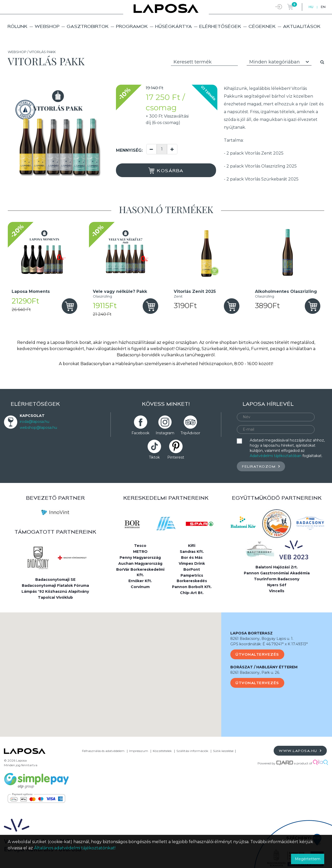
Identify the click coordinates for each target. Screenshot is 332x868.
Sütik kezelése (223, 751)
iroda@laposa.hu (34, 422)
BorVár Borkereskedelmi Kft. (140, 572)
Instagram (165, 433)
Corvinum (140, 587)
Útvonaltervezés (257, 654)
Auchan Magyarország (140, 563)
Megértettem (308, 859)
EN (323, 7)
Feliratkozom (261, 466)
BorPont (192, 569)
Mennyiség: (129, 150)
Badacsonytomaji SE (55, 580)
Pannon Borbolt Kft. (192, 587)
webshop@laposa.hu (38, 428)
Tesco (140, 546)
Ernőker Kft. (140, 581)
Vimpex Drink (192, 563)
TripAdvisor (190, 433)
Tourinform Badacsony (277, 579)
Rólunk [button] (18, 26)
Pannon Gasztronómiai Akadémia (277, 573)
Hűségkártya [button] (174, 26)
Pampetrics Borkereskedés (192, 578)
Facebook (140, 433)
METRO (140, 552)
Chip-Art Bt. (192, 593)
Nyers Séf (277, 585)
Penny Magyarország (140, 558)
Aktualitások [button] (302, 26)
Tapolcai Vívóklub (55, 597)
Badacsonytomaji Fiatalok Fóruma (55, 585)
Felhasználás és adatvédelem (103, 751)
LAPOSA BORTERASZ (251, 633)
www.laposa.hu (300, 751)
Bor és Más (192, 558)
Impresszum (139, 751)
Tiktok (154, 457)
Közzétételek (162, 751)
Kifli (192, 546)
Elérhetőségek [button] (220, 26)
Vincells (277, 591)
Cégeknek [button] (262, 26)
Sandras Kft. (192, 552)
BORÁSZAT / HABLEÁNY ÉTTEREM (264, 667)
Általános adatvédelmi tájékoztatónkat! (75, 848)
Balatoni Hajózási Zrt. (277, 567)
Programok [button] (132, 26)
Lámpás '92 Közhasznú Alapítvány (55, 591)
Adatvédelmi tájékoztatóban (276, 456)
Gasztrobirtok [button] (88, 26)
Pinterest (176, 457)
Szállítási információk (192, 751)
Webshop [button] (47, 26)
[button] (111, 670)
